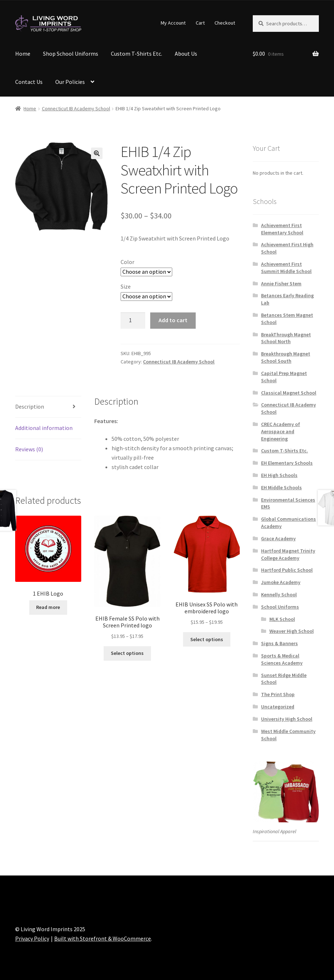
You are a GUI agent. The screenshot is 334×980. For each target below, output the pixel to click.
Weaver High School (292, 631)
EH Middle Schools (281, 487)
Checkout (225, 23)
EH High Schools (279, 475)
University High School (287, 719)
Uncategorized (278, 707)
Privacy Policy (32, 938)
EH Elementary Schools (287, 463)
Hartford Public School (287, 570)
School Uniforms (280, 607)
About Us (186, 54)
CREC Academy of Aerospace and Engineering (281, 431)
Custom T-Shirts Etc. (136, 54)
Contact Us (29, 82)
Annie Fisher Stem (281, 284)
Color (127, 262)
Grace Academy (278, 538)
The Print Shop (278, 694)
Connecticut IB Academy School (76, 108)
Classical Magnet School (289, 393)
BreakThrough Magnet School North (286, 338)
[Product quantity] (133, 321)
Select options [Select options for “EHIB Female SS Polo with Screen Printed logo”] (127, 653)
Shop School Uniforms (71, 54)
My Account (173, 23)
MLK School (282, 619)
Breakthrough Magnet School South (286, 357)
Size (126, 286)
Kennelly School (279, 595)
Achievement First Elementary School (282, 229)
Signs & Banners (279, 643)
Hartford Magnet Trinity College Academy (288, 554)
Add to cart (173, 320)
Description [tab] (30, 406)
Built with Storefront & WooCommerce (103, 938)
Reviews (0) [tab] (29, 449)
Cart (200, 23)
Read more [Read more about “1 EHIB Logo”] (48, 607)
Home (23, 54)
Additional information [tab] (44, 428)
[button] (97, 153)
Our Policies (70, 82)
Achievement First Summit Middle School (286, 268)
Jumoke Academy (281, 582)
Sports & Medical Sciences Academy (282, 659)
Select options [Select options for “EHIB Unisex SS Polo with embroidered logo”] (207, 639)
